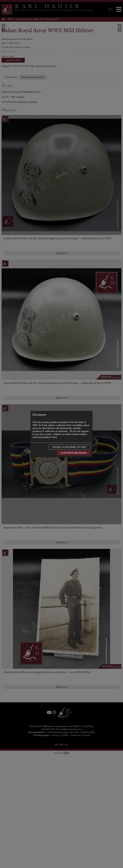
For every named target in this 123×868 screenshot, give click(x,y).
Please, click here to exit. (70, 447)
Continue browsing (74, 453)
